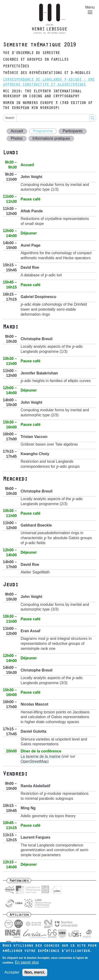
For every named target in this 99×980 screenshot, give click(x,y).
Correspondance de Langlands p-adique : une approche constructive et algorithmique (49, 82)
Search (10, 118)
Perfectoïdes (16, 67)
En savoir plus (27, 962)
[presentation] (46, 275)
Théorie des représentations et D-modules (47, 73)
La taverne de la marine (41, 756)
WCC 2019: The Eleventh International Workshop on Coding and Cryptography (42, 94)
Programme (43, 131)
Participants (73, 131)
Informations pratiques (51, 138)
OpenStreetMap (34, 761)
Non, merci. (35, 972)
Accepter (12, 972)
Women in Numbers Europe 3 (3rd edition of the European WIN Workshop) (48, 106)
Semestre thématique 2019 (39, 45)
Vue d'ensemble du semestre (31, 53)
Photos (17, 138)
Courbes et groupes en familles (36, 60)
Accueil (17, 131)
